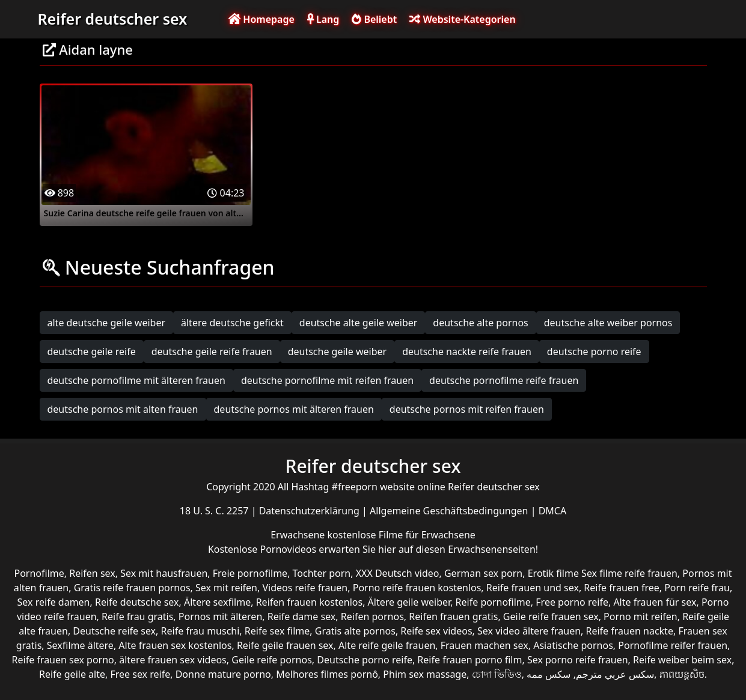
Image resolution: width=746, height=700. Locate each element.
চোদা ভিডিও (497, 674)
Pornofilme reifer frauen (673, 645)
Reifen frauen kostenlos (309, 602)
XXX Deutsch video (398, 573)
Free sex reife (140, 674)
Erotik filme (553, 573)
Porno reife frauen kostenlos (417, 588)
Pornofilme (39, 573)
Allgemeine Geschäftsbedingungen (450, 511)
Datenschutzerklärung (310, 511)
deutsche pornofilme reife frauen (504, 380)
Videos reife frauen (305, 588)
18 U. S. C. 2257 (216, 511)
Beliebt (374, 19)
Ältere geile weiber (409, 602)
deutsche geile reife (92, 352)
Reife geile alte (72, 674)
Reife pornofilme (493, 602)
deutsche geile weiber (337, 352)
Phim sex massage (425, 674)
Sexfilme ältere (80, 645)
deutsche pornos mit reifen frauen (467, 409)
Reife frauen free (621, 588)
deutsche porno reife (594, 352)
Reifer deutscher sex (113, 19)
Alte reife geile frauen (387, 645)
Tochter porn (322, 573)
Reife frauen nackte (630, 631)
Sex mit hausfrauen (164, 573)
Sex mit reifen (226, 588)
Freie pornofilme (250, 573)
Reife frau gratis (137, 616)
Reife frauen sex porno (63, 660)
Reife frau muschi (200, 631)
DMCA (553, 511)
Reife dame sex (302, 616)
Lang (323, 19)
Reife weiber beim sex (682, 660)
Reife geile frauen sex (285, 645)
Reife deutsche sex (137, 602)
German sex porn (483, 573)
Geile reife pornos (272, 660)
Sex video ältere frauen (529, 631)
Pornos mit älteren (221, 616)
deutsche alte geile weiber (359, 323)
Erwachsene (299, 535)
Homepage (261, 19)
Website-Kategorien (462, 19)
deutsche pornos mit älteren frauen (294, 409)
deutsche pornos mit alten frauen (123, 409)
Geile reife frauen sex (551, 616)
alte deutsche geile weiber (107, 323)
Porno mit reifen (641, 616)
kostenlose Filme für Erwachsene (402, 535)
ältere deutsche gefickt (232, 323)
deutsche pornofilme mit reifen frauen (327, 380)
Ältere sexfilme (217, 602)
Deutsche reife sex (114, 631)
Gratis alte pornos (355, 631)
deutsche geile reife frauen (212, 352)
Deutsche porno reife (365, 660)
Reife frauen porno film (469, 660)
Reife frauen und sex (533, 588)
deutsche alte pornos (480, 323)
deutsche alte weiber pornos (608, 323)
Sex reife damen (54, 602)
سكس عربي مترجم (615, 674)
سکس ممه (549, 674)
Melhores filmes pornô (327, 674)
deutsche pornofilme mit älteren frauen (136, 380)
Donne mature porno (223, 674)
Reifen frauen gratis (453, 616)
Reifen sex (92, 573)
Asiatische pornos (573, 645)
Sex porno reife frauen (578, 660)
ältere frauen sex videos (173, 660)
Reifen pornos (372, 616)
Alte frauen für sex (655, 602)
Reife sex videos (436, 631)
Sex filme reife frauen (629, 573)
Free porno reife (572, 602)
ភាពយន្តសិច (682, 674)
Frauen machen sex (485, 645)
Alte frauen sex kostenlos (175, 645)
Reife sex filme (277, 631)
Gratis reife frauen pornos (132, 588)
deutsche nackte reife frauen (467, 352)
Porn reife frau (697, 588)
